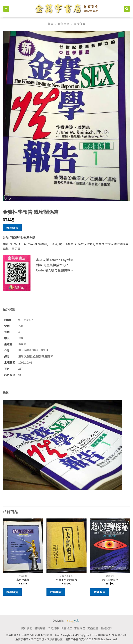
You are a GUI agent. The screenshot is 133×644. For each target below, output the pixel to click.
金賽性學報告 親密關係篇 (112, 244)
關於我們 (27, 628)
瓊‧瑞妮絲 (66, 244)
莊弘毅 (79, 244)
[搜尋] (127, 9)
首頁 (51, 24)
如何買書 (53, 628)
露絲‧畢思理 (12, 249)
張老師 (32, 244)
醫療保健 (80, 24)
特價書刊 (64, 24)
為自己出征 (23, 580)
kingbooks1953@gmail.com (80, 635)
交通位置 (93, 628)
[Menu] (6, 9)
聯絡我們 (106, 628)
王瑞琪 (53, 244)
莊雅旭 (90, 244)
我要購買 (12, 228)
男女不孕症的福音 (66, 580)
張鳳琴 (43, 244)
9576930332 (18, 244)
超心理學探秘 (110, 580)
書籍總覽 (40, 628)
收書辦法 (66, 628)
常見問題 (80, 628)
